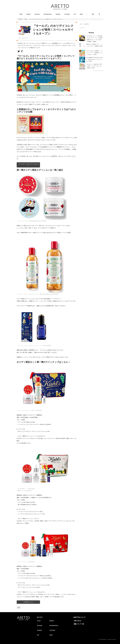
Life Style (67, 14)
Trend (21, 14)
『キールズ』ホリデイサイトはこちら (28, 165)
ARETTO (20, 19)
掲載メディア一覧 (79, 624)
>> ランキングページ (98, 71)
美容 (26, 19)
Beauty (29, 14)
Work (81, 14)
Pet (75, 14)
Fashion (58, 14)
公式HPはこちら (28, 602)
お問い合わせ (77, 621)
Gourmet (37, 14)
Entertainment (48, 14)
